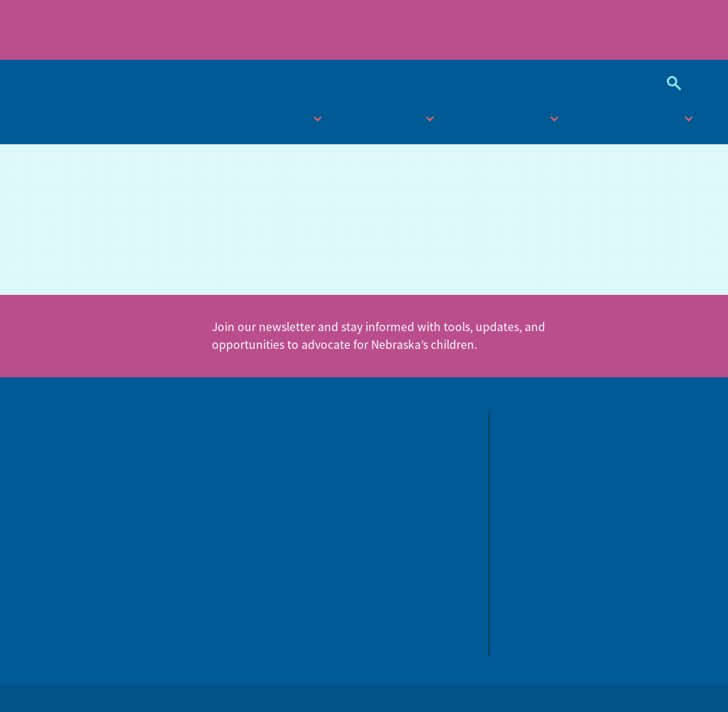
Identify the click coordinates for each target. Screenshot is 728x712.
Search (669, 83)
